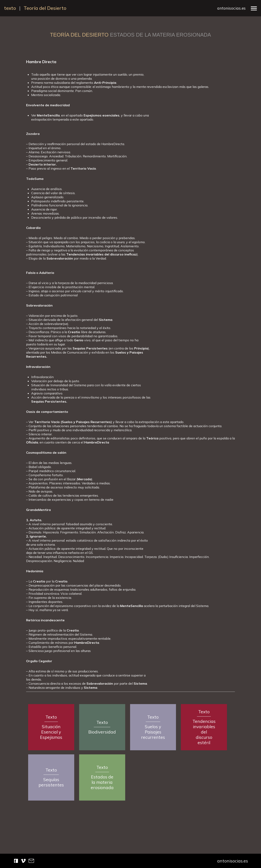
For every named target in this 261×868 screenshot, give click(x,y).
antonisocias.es (231, 8)
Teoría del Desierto (45, 8)
